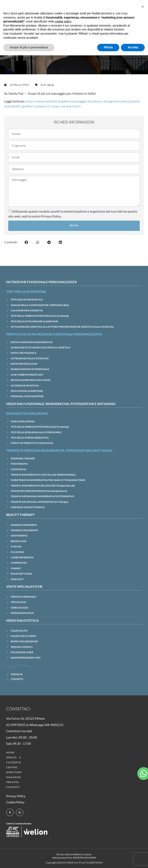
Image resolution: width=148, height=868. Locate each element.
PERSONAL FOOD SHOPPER (27, 396)
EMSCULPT (17, 579)
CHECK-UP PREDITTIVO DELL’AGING (32, 443)
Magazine (14, 777)
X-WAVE (16, 568)
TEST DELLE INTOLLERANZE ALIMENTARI (34, 321)
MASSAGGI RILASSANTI (24, 530)
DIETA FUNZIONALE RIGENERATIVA (32, 342)
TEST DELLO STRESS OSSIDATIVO (30, 438)
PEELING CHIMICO (22, 647)
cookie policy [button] (63, 21)
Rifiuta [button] (108, 47)
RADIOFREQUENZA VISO (26, 658)
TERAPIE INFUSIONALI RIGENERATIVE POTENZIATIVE (42, 496)
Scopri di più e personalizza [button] (29, 47)
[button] (26, 242)
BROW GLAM (19, 541)
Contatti (13, 787)
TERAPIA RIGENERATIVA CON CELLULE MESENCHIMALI (43, 475)
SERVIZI (14, 757)
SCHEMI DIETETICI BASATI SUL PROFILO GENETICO (41, 347)
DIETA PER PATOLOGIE (24, 364)
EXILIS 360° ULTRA (21, 574)
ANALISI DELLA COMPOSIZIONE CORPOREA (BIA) (40, 305)
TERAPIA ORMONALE (24, 597)
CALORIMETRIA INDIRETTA (27, 310)
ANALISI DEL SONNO (23, 421)
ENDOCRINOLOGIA (22, 613)
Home (10, 752)
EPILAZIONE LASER (22, 652)
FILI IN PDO (17, 552)
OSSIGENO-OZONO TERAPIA (28, 507)
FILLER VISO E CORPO (24, 636)
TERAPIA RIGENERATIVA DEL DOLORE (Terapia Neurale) (43, 486)
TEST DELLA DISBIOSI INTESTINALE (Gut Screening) (40, 316)
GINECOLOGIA (20, 608)
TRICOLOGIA (18, 602)
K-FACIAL (16, 546)
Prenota (12, 782)
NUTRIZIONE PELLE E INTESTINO (30, 358)
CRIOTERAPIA (19, 536)
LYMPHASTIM (19, 563)
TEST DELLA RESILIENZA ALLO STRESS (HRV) (36, 432)
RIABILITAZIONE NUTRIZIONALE (30, 369)
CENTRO (12, 767)
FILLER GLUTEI (19, 631)
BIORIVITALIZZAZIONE (24, 641)
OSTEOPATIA (18, 469)
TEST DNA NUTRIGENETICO (27, 300)
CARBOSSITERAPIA (22, 557)
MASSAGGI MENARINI (24, 525)
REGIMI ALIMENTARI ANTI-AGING (31, 380)
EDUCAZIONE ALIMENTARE (27, 391)
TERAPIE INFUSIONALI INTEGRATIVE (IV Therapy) (40, 502)
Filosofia (14, 762)
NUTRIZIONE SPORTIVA (25, 386)
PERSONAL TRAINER (23, 458)
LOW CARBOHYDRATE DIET (27, 375)
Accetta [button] (133, 47)
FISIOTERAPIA (19, 464)
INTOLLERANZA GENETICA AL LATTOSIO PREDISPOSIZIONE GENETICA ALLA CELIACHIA (62, 327)
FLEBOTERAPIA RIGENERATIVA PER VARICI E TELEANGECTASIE (48, 480)
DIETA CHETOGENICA (24, 353)
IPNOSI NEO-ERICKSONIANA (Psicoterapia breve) (39, 491)
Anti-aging (47, 85)
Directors (14, 772)
